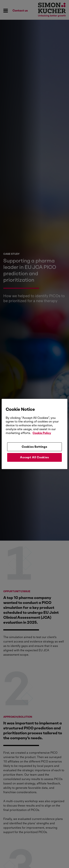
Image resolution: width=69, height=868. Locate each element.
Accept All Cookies (34, 457)
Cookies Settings (34, 447)
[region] (34, 434)
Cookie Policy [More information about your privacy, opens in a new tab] (42, 433)
